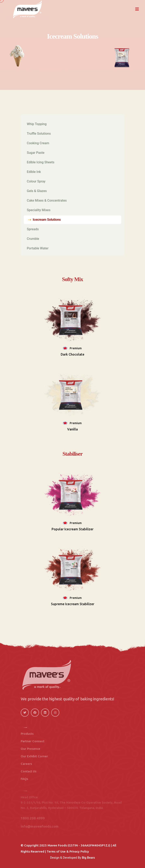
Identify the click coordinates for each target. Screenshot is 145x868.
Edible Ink (34, 172)
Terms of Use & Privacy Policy (68, 851)
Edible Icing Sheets (41, 162)
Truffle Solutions (39, 134)
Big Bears (88, 858)
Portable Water (38, 248)
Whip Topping (37, 124)
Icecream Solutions (47, 220)
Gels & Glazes (37, 191)
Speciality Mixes (39, 210)
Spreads (33, 229)
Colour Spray (36, 181)
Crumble (33, 239)
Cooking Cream (38, 143)
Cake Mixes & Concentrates (47, 200)
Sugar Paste (36, 153)
